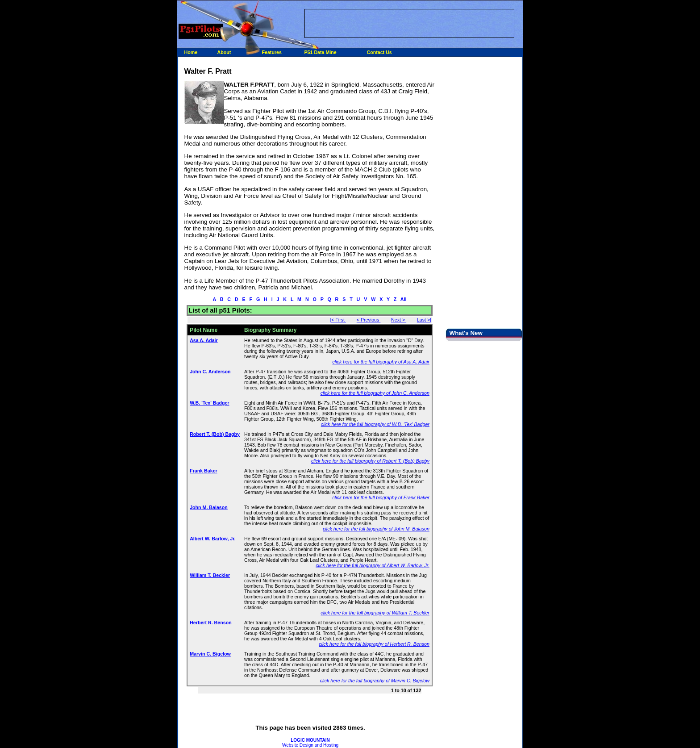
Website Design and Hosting (310, 743)
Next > (399, 320)
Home (191, 52)
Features (272, 52)
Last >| (424, 320)
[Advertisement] (409, 23)
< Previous (369, 320)
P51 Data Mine (321, 52)
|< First (338, 320)
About (224, 52)
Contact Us (379, 52)
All (404, 299)
